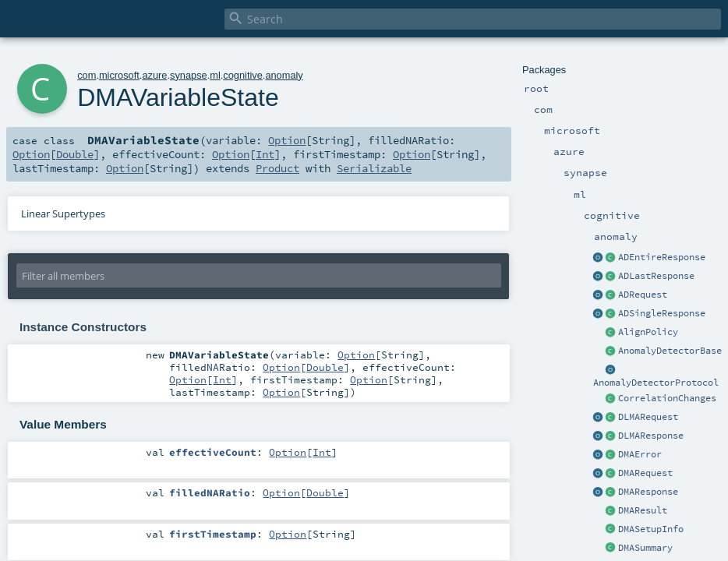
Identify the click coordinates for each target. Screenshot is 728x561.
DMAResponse (648, 492)
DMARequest (645, 473)
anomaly (284, 75)
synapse (189, 75)
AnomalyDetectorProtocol (656, 383)
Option (287, 140)
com (87, 75)
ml (215, 75)
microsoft (119, 75)
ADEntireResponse (662, 257)
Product (277, 168)
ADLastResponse (656, 276)
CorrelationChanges (667, 398)
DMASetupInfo (651, 529)
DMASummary (645, 548)
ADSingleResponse (662, 313)
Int (265, 154)
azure (154, 75)
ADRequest (643, 295)
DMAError (640, 454)
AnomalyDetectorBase (670, 351)
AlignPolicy (648, 332)
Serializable (374, 168)
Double (75, 154)
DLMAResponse (651, 436)
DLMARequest (648, 417)
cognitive (243, 75)
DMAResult (643, 510)
